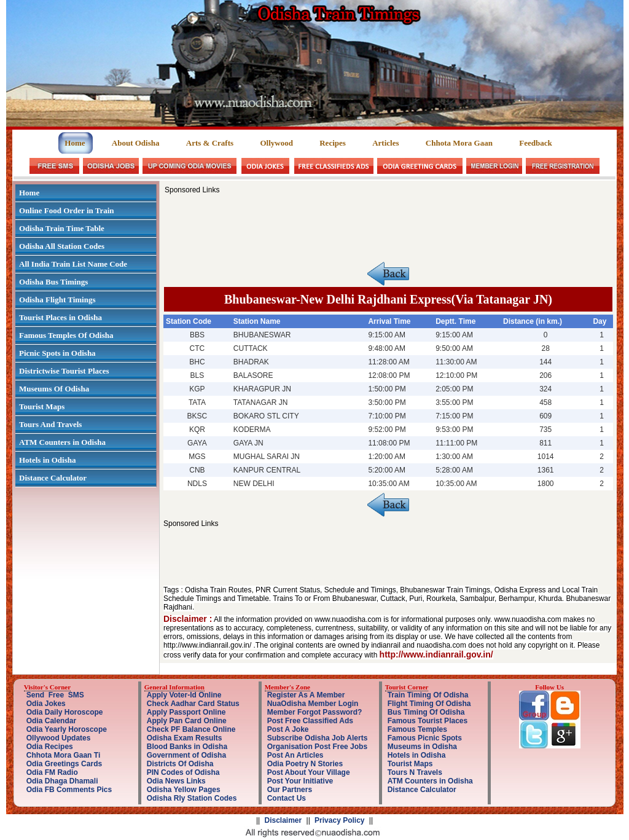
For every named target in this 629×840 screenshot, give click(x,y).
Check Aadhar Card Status (193, 704)
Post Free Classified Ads (310, 721)
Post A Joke (288, 729)
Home (76, 143)
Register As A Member (306, 695)
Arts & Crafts (210, 143)
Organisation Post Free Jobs (317, 747)
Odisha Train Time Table (62, 228)
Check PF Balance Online (191, 729)
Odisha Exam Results (185, 738)
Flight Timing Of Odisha (429, 704)
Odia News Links (176, 781)
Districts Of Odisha (180, 764)
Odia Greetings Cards (64, 764)
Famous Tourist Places (428, 721)
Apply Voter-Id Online (184, 695)
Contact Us (287, 798)
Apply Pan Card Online (187, 721)
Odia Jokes (46, 704)
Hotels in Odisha (47, 460)
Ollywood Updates (59, 738)
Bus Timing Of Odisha (426, 712)
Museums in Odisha (422, 747)
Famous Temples (417, 729)
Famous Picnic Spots (425, 738)
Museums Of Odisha (54, 389)
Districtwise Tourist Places (64, 371)
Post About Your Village (309, 772)
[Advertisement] (388, 222)
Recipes (333, 143)
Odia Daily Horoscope (65, 712)
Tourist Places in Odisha (61, 317)
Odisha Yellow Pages (184, 790)
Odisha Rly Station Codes (192, 798)
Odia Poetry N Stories (305, 764)
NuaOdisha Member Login (313, 704)
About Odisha (136, 143)
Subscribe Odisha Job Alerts (318, 738)
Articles (385, 143)
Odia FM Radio (52, 772)
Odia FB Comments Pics (69, 790)
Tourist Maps (42, 406)
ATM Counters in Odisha (62, 442)
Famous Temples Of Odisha (66, 335)
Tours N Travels (415, 772)
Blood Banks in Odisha (187, 747)
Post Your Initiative (300, 781)
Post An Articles (295, 755)
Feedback (535, 143)
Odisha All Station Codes (62, 246)
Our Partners (290, 790)
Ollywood (276, 143)
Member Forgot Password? (315, 712)
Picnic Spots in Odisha (57, 353)
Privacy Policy (339, 820)
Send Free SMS (55, 695)
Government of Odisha (186, 755)
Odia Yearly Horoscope (67, 729)
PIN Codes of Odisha (183, 772)
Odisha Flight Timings (57, 300)
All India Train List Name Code (73, 264)
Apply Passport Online (186, 712)
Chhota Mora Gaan (459, 143)
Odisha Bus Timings (53, 282)
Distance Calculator (53, 478)
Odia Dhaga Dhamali (62, 781)
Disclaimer (283, 820)
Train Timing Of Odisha (428, 695)
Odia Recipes (50, 747)
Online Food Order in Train (67, 210)
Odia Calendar (51, 721)
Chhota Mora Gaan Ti (63, 755)
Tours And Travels (50, 424)
